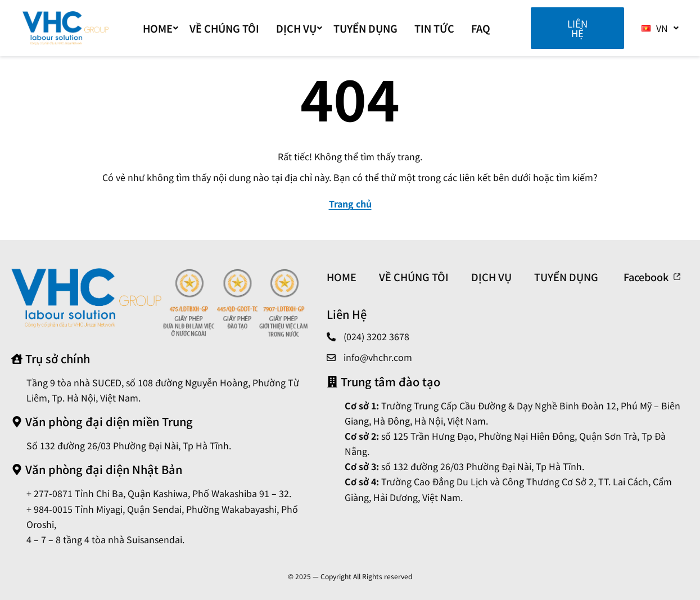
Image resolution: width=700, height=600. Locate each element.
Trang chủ (350, 204)
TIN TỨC (434, 28)
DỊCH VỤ (299, 28)
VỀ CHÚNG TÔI (224, 28)
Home (161, 28)
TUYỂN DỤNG (365, 28)
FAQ (481, 28)
